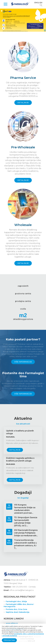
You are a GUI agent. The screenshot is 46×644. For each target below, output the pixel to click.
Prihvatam (9, 640)
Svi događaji (23, 498)
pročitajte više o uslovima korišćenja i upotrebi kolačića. (23, 635)
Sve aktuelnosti (23, 424)
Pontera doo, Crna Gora (16, 609)
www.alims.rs (12, 623)
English (38, 3)
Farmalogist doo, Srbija (16, 601)
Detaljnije (15, 450)
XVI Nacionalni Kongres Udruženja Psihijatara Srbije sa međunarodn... (26, 533)
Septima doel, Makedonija (18, 612)
